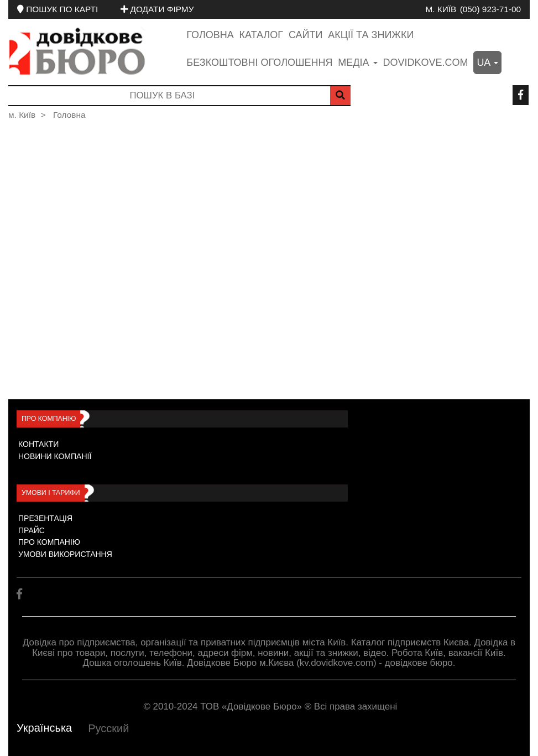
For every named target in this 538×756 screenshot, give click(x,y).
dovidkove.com (425, 62)
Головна (210, 35)
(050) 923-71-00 (490, 9)
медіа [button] (357, 62)
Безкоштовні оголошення (259, 62)
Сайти (305, 35)
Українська (44, 728)
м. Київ (441, 9)
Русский (108, 728)
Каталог (261, 35)
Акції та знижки (371, 35)
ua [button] (487, 62)
